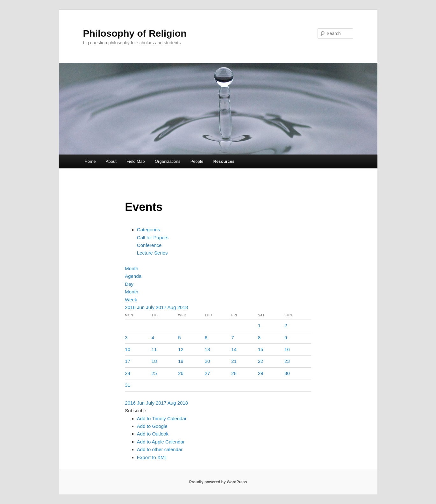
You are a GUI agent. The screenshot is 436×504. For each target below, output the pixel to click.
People (197, 161)
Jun (141, 307)
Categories (149, 230)
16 (287, 349)
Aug (172, 307)
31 (128, 385)
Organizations (168, 161)
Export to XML (152, 457)
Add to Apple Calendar (161, 442)
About (111, 161)
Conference (149, 245)
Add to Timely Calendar (162, 418)
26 (181, 373)
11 (154, 349)
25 (154, 373)
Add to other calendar (160, 449)
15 (261, 349)
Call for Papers (153, 238)
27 (207, 373)
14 (234, 349)
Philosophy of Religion (135, 33)
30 (287, 373)
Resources (224, 161)
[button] (136, 410)
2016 (131, 307)
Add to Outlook (153, 434)
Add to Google (152, 426)
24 (128, 373)
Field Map (136, 161)
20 (207, 361)
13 (207, 349)
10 (128, 349)
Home (90, 161)
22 (261, 361)
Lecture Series (152, 253)
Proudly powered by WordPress (218, 482)
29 (261, 373)
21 (234, 361)
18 (154, 361)
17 (128, 361)
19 (181, 361)
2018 (183, 307)
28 (234, 373)
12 (181, 349)
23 (287, 361)
